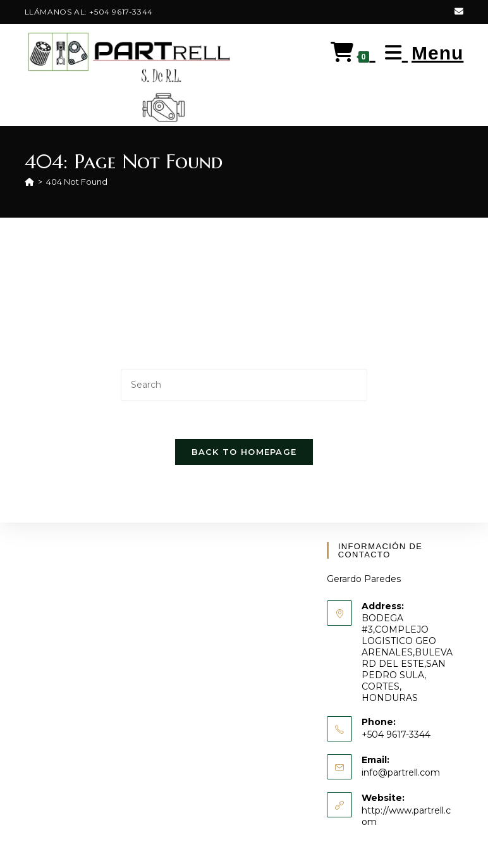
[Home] (29, 182)
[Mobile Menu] (420, 53)
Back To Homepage (244, 452)
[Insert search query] (244, 385)
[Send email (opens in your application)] (457, 12)
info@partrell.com (401, 772)
